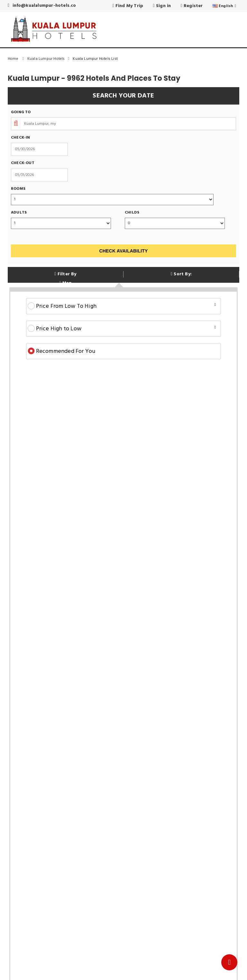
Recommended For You (62, 351)
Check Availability (123, 251)
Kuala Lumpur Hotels (50, 59)
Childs (132, 213)
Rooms (18, 189)
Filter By (65, 274)
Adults (19, 213)
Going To (21, 112)
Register (192, 6)
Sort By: (181, 274)
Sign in (162, 6)
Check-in (21, 138)
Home (18, 59)
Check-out (23, 163)
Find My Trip (128, 6)
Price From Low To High (122, 306)
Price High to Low (122, 329)
